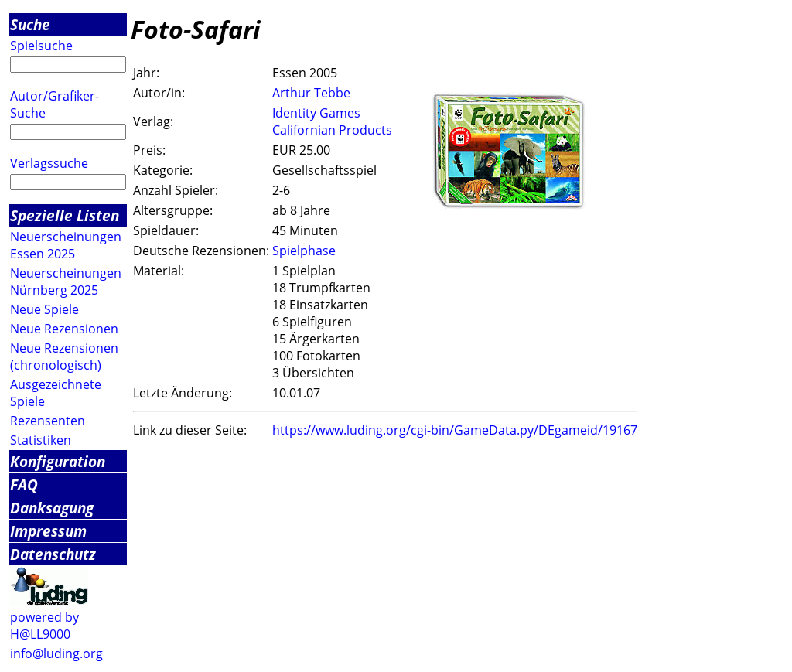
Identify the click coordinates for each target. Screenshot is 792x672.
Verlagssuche (49, 163)
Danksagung (52, 508)
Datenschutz (53, 554)
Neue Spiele (44, 309)
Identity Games (316, 113)
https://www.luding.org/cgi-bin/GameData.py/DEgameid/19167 (455, 430)
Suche (30, 24)
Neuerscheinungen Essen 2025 (66, 245)
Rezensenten (48, 421)
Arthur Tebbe (311, 93)
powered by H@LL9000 (44, 626)
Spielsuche (41, 46)
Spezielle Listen (65, 215)
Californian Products (332, 130)
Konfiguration (58, 461)
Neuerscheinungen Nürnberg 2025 (66, 281)
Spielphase (304, 251)
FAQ (24, 484)
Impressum (48, 531)
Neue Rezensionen (64, 329)
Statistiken (41, 440)
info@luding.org (56, 653)
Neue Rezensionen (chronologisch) (64, 356)
